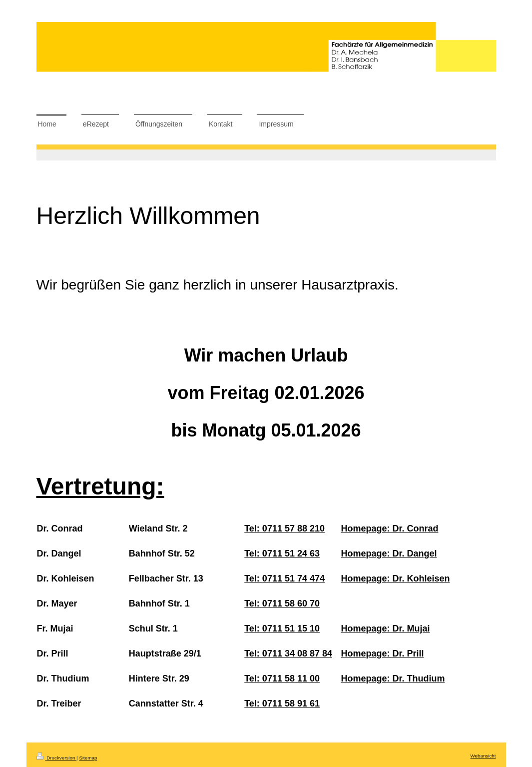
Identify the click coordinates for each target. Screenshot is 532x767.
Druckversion (57, 758)
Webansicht (483, 756)
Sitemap (88, 758)
